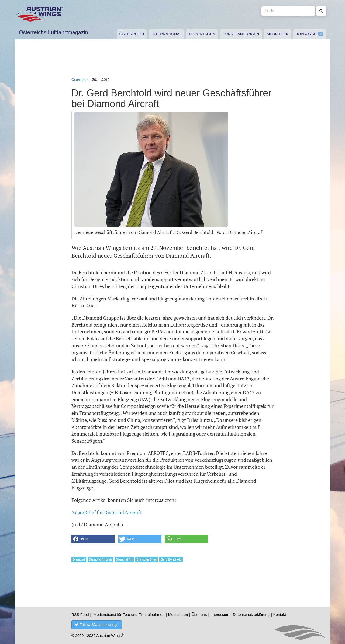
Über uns (199, 615)
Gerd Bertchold (171, 559)
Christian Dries (147, 559)
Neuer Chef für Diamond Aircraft (106, 512)
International (166, 34)
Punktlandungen (241, 34)
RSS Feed (80, 615)
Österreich (132, 34)
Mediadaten (178, 615)
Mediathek (277, 34)
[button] (93, 539)
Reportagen (202, 34)
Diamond (79, 559)
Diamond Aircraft (100, 559)
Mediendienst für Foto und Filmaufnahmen (129, 615)
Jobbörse (306, 34)
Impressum (220, 615)
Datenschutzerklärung (251, 615)
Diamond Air (124, 559)
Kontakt (280, 615)
